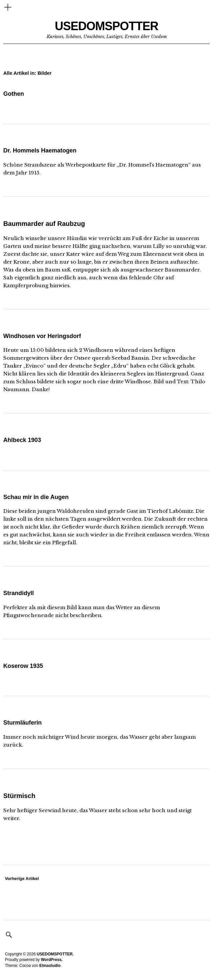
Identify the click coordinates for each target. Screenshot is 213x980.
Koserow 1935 (23, 666)
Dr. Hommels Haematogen (40, 150)
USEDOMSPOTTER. (55, 954)
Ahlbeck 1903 (22, 440)
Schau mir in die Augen (36, 497)
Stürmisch (19, 796)
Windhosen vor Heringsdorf (42, 336)
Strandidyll (19, 593)
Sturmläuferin (22, 723)
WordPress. (52, 960)
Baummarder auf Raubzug (44, 224)
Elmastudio (50, 966)
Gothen (14, 94)
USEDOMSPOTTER (106, 26)
